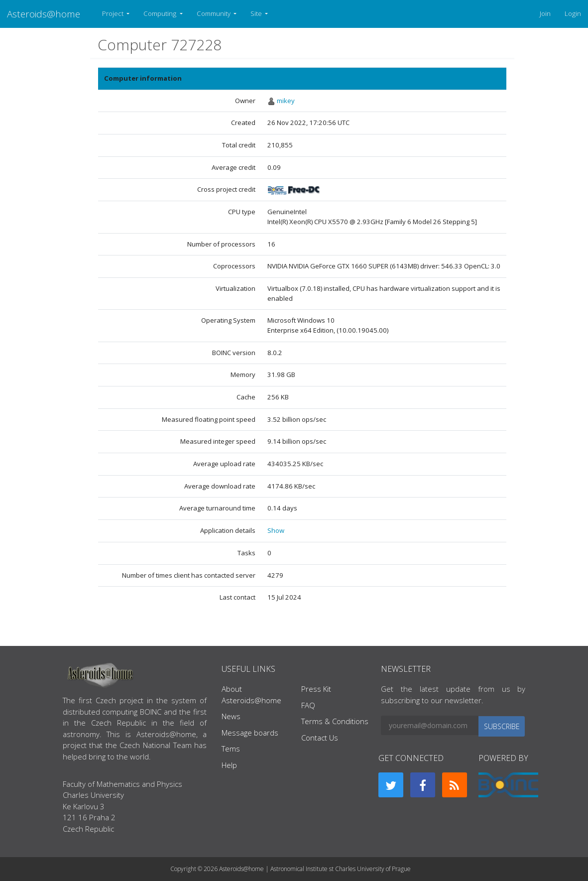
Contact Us (320, 738)
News (231, 716)
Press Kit (316, 689)
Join (545, 13)
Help (229, 765)
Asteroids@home (44, 14)
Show (276, 530)
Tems (231, 749)
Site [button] (257, 13)
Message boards (250, 733)
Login (573, 13)
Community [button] (214, 13)
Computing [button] (161, 13)
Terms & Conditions (335, 721)
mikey (286, 101)
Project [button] (114, 13)
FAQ (308, 705)
